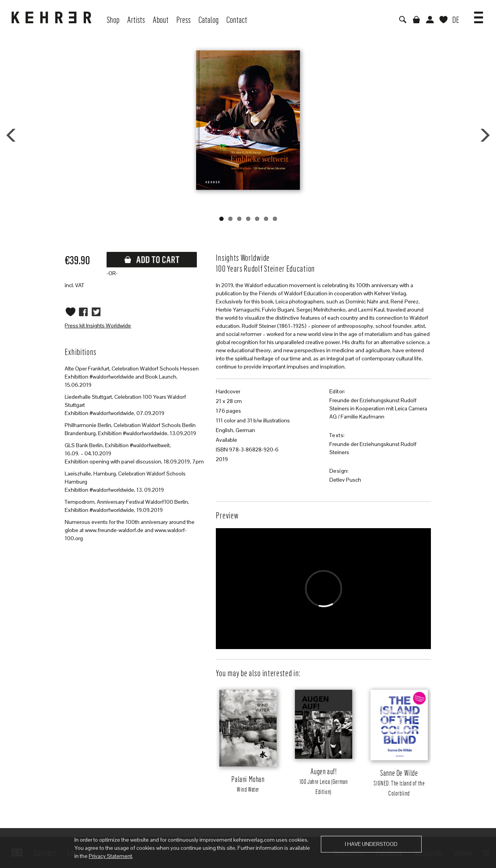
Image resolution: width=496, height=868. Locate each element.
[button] (479, 15)
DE (456, 19)
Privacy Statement (110, 856)
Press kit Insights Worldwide (98, 325)
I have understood (371, 844)
